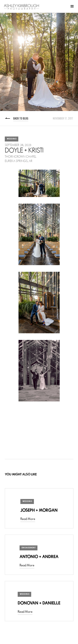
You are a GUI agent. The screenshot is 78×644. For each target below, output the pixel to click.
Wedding (12, 139)
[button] (72, 6)
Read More (28, 519)
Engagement (29, 548)
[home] (22, 7)
